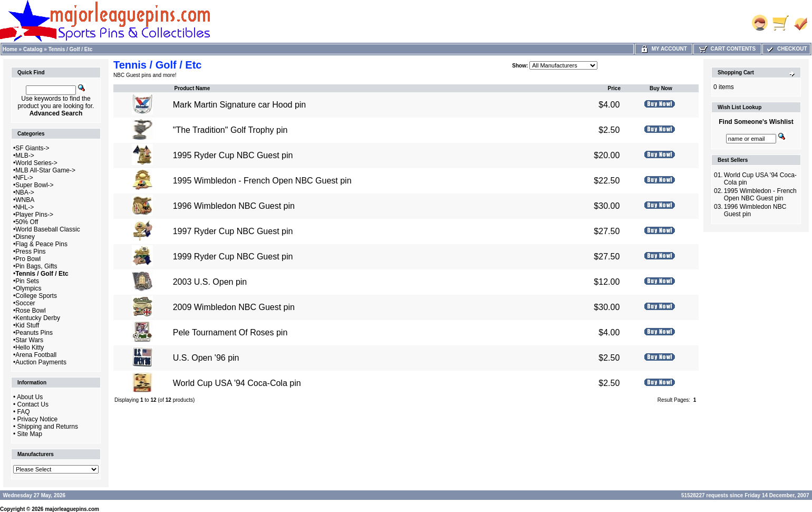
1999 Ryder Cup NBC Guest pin (233, 257)
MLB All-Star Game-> (45, 170)
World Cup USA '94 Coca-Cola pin (237, 383)
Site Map (30, 434)
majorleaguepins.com (72, 509)
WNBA (25, 200)
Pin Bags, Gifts (36, 266)
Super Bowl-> (34, 185)
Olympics (28, 288)
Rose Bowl (30, 311)
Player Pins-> (34, 215)
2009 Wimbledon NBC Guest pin (234, 307)
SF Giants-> (32, 148)
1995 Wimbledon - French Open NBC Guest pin (262, 181)
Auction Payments (41, 362)
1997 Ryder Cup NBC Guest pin (233, 231)
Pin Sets (27, 281)
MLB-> (25, 156)
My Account (664, 49)
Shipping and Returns (48, 427)
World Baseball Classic (48, 229)
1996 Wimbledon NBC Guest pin (234, 206)
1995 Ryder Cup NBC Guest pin (233, 155)
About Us (30, 397)
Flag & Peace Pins (41, 244)
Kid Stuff (27, 325)
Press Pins (30, 252)
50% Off (27, 222)
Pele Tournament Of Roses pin (230, 332)
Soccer (25, 303)
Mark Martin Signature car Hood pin (240, 105)
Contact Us (33, 404)
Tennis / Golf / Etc (71, 49)
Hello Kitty (30, 347)
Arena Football (36, 355)
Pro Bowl (28, 259)
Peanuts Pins (34, 333)
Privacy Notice (38, 419)
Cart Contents (727, 49)
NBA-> (25, 192)
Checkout (786, 49)
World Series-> (36, 163)
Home (10, 49)
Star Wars (29, 340)
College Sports (36, 296)
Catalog (33, 49)
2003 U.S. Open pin (210, 282)
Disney (25, 237)
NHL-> (25, 207)
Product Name (192, 88)
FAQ (24, 412)
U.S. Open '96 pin (206, 358)
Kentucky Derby (38, 318)
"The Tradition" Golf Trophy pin (230, 130)
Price (614, 88)
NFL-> (24, 178)
